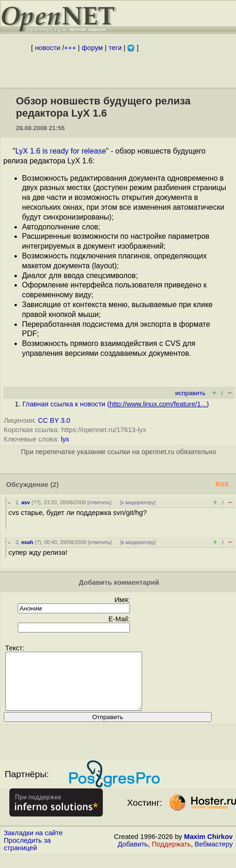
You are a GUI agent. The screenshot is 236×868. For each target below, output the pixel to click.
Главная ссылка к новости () (116, 404)
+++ (70, 48)
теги (115, 48)
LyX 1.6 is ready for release (61, 151)
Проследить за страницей (27, 855)
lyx (65, 439)
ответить (99, 502)
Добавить (133, 855)
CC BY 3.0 (54, 420)
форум (92, 48)
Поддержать (172, 855)
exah (28, 542)
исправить (190, 393)
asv (26, 502)
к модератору (138, 502)
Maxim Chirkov (208, 848)
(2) (55, 485)
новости (48, 48)
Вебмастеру (214, 855)
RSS (222, 484)
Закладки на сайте (33, 844)
